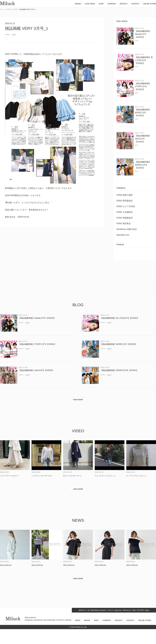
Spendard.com (123, 235)
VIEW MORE (78, 400)
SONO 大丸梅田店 (125, 212)
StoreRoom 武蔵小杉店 (127, 229)
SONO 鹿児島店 (124, 223)
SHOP (96, 620)
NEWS (78, 620)
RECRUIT (119, 620)
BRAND (87, 620)
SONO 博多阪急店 (125, 218)
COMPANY (107, 620)
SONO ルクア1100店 (126, 206)
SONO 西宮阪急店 (125, 201)
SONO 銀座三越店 (125, 195)
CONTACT (130, 620)
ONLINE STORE (145, 620)
